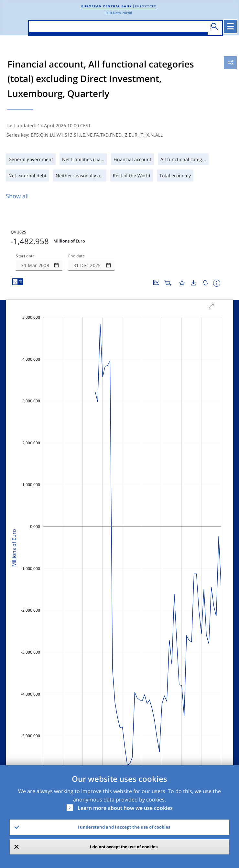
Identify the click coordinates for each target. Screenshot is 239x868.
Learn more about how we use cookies (125, 808)
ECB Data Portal (119, 13)
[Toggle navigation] (230, 26)
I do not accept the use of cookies (124, 847)
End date (77, 256)
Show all (17, 196)
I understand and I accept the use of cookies (124, 827)
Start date (25, 256)
